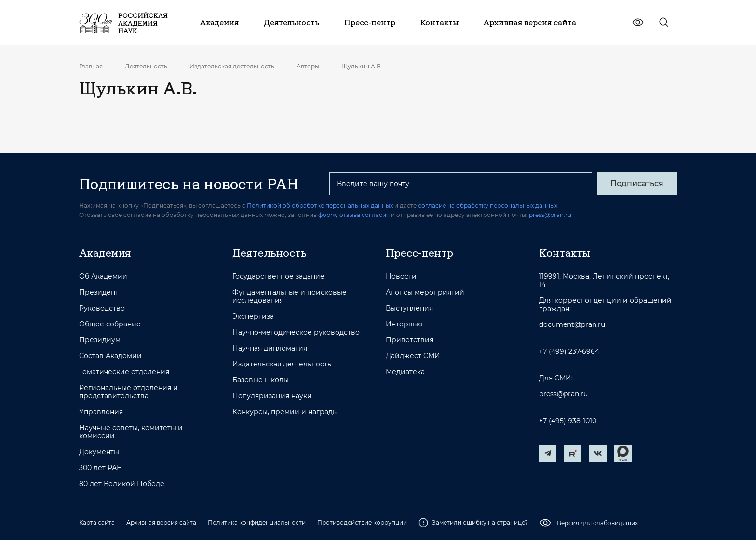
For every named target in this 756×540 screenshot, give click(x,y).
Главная (91, 66)
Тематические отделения (124, 372)
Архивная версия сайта (161, 522)
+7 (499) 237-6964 (569, 352)
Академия (105, 253)
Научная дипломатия (270, 348)
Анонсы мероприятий (425, 292)
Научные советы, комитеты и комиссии (131, 432)
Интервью (404, 324)
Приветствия (410, 340)
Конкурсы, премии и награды (285, 412)
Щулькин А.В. (362, 66)
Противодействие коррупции (362, 522)
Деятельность (146, 66)
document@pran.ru (572, 325)
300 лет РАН (101, 468)
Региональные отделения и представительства (128, 392)
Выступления (409, 308)
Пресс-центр (419, 253)
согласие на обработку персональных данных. (488, 206)
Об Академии (103, 277)
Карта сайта (97, 522)
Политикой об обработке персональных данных (320, 206)
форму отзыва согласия (354, 215)
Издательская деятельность (232, 66)
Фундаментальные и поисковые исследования (290, 297)
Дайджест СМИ (413, 356)
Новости (401, 277)
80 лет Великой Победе (122, 484)
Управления (101, 412)
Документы (99, 452)
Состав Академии (110, 356)
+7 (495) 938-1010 (568, 421)
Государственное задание (278, 277)
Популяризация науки (272, 396)
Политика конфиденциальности (257, 522)
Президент (99, 292)
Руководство (102, 308)
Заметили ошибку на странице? (473, 523)
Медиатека (405, 372)
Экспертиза (253, 317)
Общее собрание (110, 324)
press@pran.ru (550, 215)
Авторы (308, 66)
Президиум (100, 340)
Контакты (565, 253)
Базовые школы (261, 380)
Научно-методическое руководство (296, 332)
